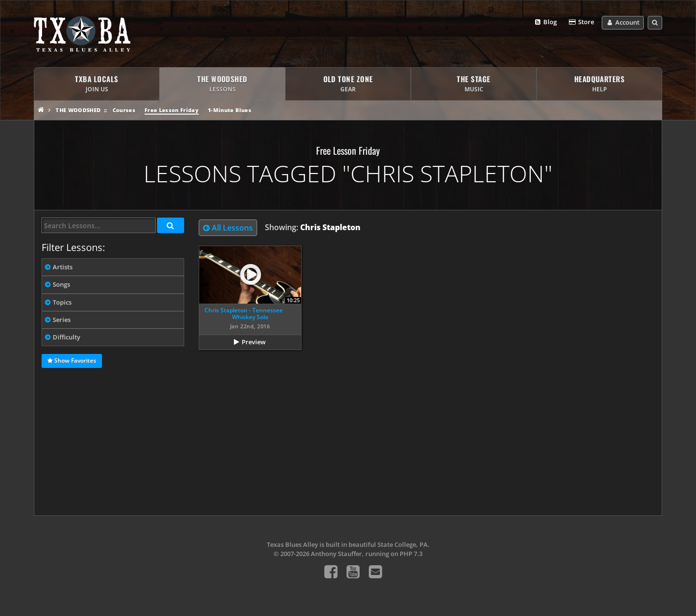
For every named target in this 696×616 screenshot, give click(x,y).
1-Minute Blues (230, 110)
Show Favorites (72, 361)
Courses (124, 110)
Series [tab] (62, 320)
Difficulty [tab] (66, 337)
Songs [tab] (61, 284)
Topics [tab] (62, 302)
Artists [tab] (63, 267)
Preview (254, 342)
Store (581, 22)
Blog (545, 22)
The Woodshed (78, 110)
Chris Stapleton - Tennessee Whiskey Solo (244, 314)
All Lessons (228, 228)
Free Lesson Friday (172, 110)
